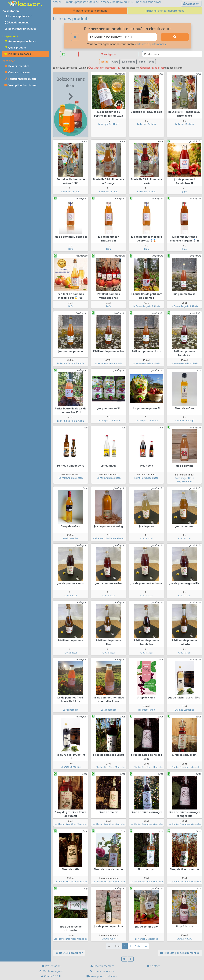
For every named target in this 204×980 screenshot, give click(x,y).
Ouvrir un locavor (17, 72)
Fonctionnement (17, 22)
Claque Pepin (109, 939)
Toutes (104, 62)
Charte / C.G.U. (51, 976)
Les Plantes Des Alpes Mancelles (109, 767)
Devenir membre (17, 66)
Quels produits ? (69, 953)
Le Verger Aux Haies (109, 124)
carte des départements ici (151, 44)
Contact (153, 966)
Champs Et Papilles (184, 710)
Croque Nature (184, 939)
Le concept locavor (18, 16)
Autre (115, 62)
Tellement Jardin (146, 710)
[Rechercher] (175, 37)
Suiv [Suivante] (138, 946)
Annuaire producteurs (20, 41)
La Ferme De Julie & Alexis (146, 306)
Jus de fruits (129, 62)
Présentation (51, 966)
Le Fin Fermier (71, 538)
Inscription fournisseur (21, 85)
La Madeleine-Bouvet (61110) (105, 68)
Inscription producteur (102, 976)
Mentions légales (51, 971)
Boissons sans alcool (152, 68)
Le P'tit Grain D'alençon (71, 478)
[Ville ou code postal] (122, 37)
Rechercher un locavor (20, 29)
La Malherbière (71, 710)
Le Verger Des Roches (146, 939)
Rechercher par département (165, 11)
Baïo (184, 192)
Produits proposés (18, 54)
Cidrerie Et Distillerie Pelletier (109, 538)
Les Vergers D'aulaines (109, 421)
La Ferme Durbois (146, 124)
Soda (152, 62)
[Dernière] (145, 946)
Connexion (191, 4)
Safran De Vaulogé (184, 421)
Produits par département (180, 953)
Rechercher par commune (90, 11)
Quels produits (16, 48)
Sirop (142, 62)
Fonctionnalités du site (20, 79)
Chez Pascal (147, 538)
